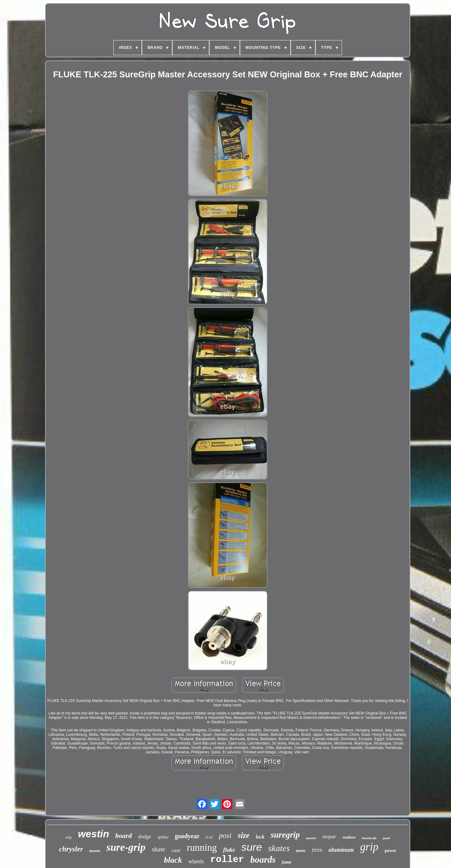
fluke (229, 850)
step (68, 837)
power (390, 851)
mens (301, 851)
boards (263, 860)
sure (252, 847)
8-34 (209, 837)
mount (95, 851)
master (311, 838)
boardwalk (369, 838)
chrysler (71, 849)
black (173, 860)
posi (225, 835)
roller (227, 860)
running (202, 847)
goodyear (187, 836)
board (124, 836)
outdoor (349, 837)
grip (369, 847)
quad (386, 838)
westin (94, 834)
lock (260, 837)
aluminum (341, 850)
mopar (329, 837)
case (176, 850)
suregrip (285, 835)
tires (317, 850)
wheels (196, 861)
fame (287, 862)
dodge (145, 837)
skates (279, 848)
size (244, 835)
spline (163, 837)
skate (159, 849)
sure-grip (126, 847)
